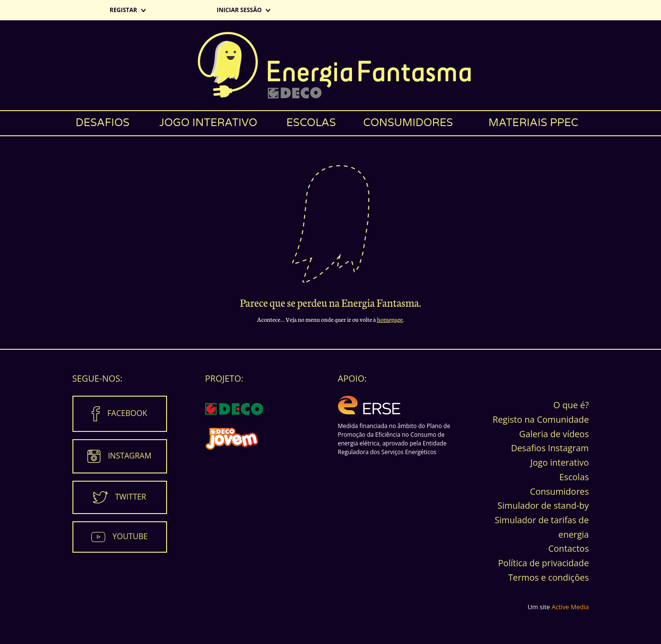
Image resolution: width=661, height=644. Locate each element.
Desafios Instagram (550, 448)
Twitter (130, 497)
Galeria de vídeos (554, 434)
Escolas (311, 123)
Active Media (570, 607)
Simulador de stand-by (543, 505)
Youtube (130, 536)
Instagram (129, 456)
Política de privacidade (543, 563)
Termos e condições (548, 577)
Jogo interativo (208, 123)
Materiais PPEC (533, 123)
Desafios (102, 123)
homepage (390, 319)
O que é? (571, 405)
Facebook (127, 413)
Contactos (568, 548)
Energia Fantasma (330, 65)
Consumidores (408, 123)
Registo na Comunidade (541, 419)
